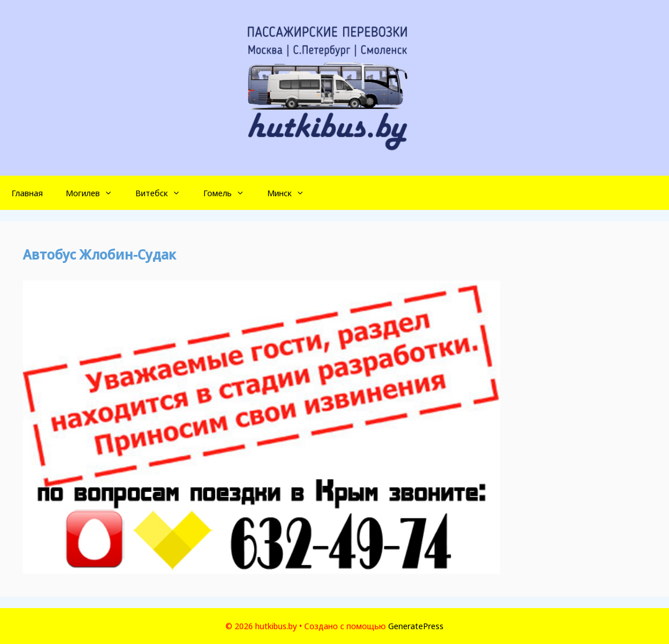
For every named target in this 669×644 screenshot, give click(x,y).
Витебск (164, 193)
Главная (27, 193)
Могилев (95, 193)
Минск (291, 193)
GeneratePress (416, 626)
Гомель (229, 193)
